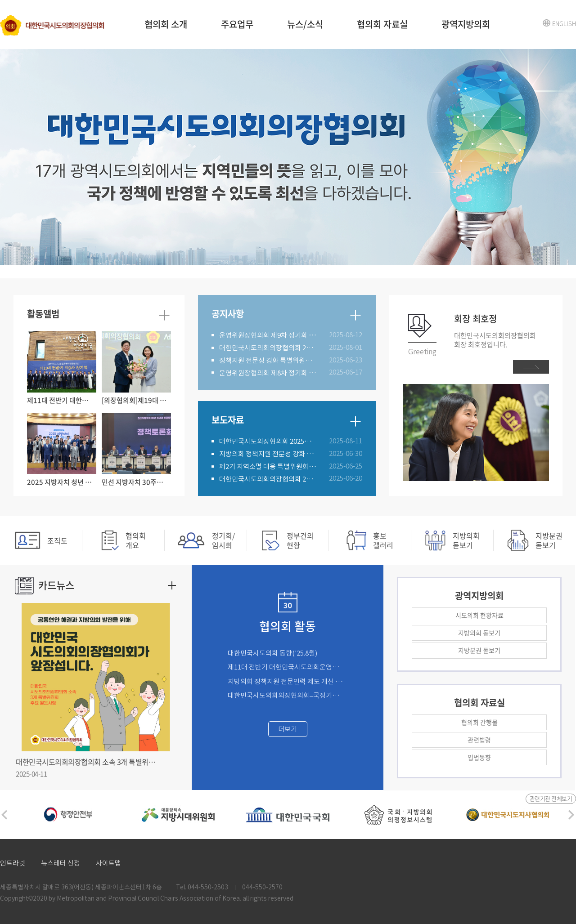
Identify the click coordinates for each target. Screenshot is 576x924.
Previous (5, 815)
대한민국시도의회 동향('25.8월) (272, 653)
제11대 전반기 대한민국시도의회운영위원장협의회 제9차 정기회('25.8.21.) (286, 667)
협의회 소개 (166, 24)
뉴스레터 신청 (61, 863)
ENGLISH (564, 23)
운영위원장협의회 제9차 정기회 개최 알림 (268, 335)
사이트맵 (108, 863)
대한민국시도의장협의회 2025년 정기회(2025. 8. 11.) (268, 441)
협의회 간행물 (479, 722)
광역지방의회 (466, 24)
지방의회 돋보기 (479, 633)
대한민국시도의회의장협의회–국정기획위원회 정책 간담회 (286, 695)
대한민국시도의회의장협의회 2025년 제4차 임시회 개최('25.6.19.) (268, 479)
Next (571, 815)
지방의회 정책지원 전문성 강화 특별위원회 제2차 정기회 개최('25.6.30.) (268, 454)
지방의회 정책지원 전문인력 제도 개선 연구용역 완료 (286, 681)
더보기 (288, 729)
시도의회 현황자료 (479, 615)
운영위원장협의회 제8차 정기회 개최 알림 (268, 373)
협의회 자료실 (382, 24)
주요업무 (237, 24)
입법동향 (479, 757)
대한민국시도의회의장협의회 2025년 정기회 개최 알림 (268, 348)
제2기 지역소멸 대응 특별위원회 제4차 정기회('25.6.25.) (268, 466)
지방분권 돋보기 (479, 650)
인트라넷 (13, 863)
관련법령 (479, 740)
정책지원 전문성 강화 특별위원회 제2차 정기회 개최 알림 (268, 360)
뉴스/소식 (305, 24)
